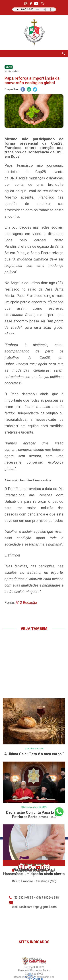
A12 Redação (26, 603)
